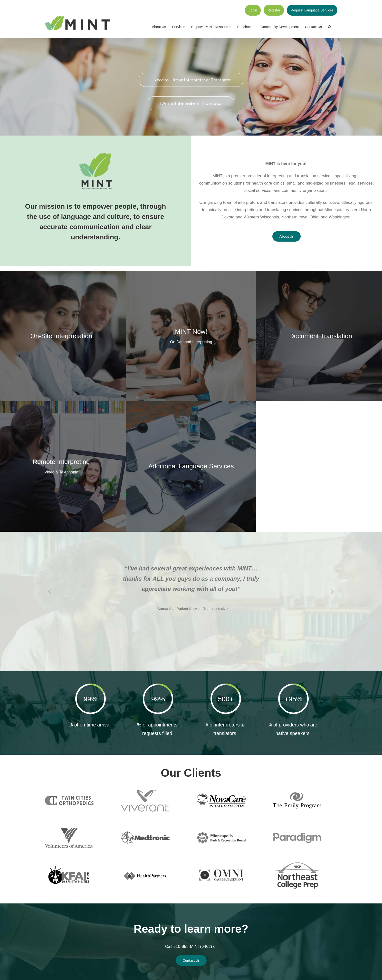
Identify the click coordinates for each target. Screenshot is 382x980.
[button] (329, 27)
